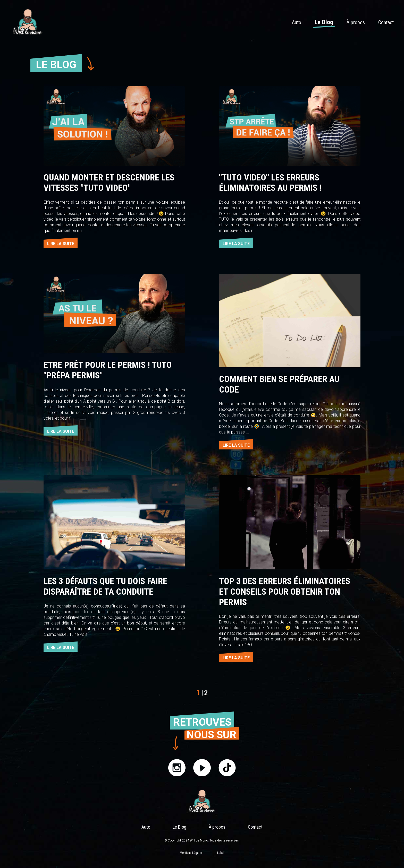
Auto (297, 22)
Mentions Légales (191, 853)
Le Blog (324, 22)
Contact (386, 22)
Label (221, 853)
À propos (356, 22)
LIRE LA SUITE (61, 244)
